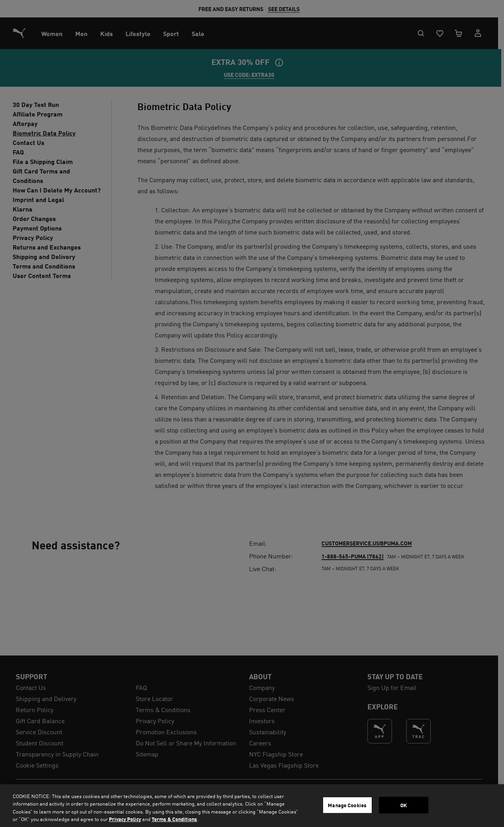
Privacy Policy (125, 819)
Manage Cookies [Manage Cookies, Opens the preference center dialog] (347, 805)
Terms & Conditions (174, 819)
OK (404, 805)
